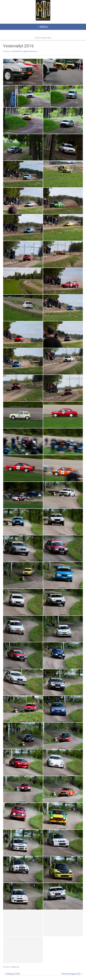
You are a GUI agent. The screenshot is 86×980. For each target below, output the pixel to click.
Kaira (49, 38)
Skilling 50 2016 (12, 974)
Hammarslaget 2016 (72, 974)
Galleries (15, 967)
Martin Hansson (31, 51)
